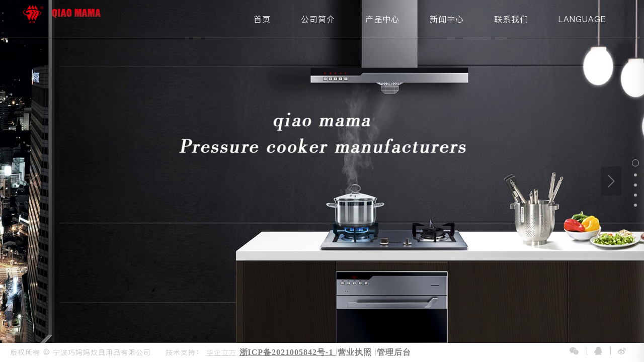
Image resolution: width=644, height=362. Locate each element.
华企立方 (221, 352)
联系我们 (511, 19)
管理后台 (394, 352)
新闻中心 (447, 19)
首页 (262, 19)
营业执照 (355, 352)
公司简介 (318, 19)
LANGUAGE (582, 19)
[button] (635, 163)
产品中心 (382, 19)
